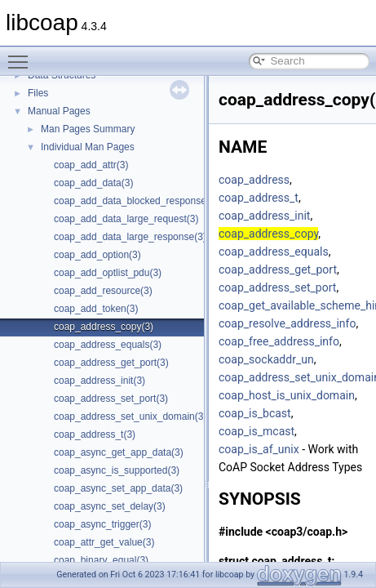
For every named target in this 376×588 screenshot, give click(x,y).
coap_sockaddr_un (266, 359)
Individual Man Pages (88, 147)
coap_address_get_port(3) (111, 363)
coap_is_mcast (257, 431)
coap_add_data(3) (93, 183)
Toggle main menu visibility (22, 55)
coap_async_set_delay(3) (110, 506)
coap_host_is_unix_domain (287, 395)
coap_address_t (259, 198)
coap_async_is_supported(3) (117, 470)
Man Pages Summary (88, 129)
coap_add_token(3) (96, 309)
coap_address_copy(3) (104, 327)
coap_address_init (264, 216)
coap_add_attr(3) (91, 165)
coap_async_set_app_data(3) (118, 488)
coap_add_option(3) (97, 255)
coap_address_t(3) (95, 434)
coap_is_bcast (255, 413)
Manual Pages (59, 111)
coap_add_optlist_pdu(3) (108, 273)
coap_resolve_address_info (287, 323)
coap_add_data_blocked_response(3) (136, 201)
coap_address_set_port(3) (111, 399)
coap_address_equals (274, 252)
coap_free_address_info (279, 341)
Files (38, 93)
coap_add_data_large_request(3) (126, 219)
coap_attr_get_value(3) (104, 542)
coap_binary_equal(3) (101, 560)
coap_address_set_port (277, 287)
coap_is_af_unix (259, 449)
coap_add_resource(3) (103, 291)
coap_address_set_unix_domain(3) (130, 416)
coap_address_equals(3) (108, 345)
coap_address (254, 180)
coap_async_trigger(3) (102, 524)
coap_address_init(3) (100, 381)
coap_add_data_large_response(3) (130, 237)
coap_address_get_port (278, 269)
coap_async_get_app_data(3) (119, 452)
